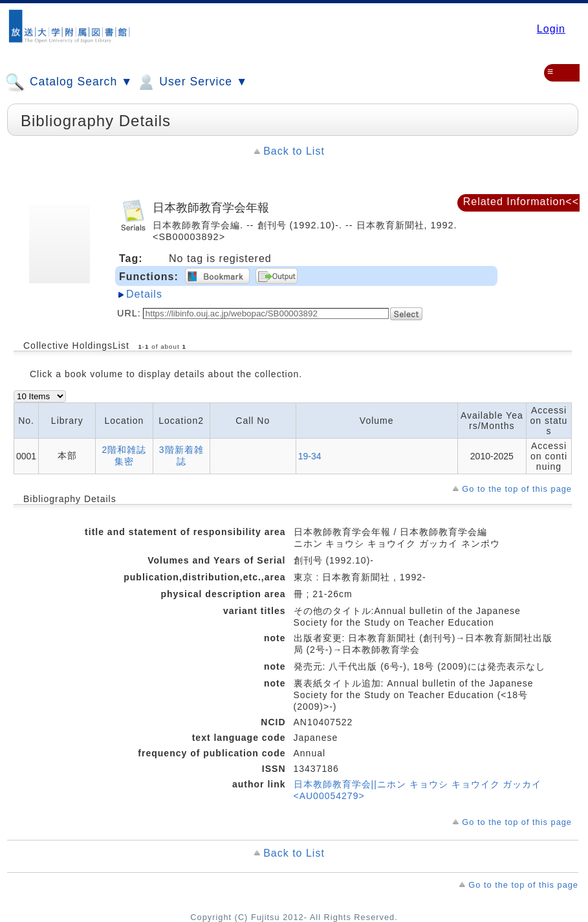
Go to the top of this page (517, 489)
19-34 (310, 456)
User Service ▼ (192, 82)
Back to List (294, 151)
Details (144, 294)
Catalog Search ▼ (69, 82)
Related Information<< (521, 202)
